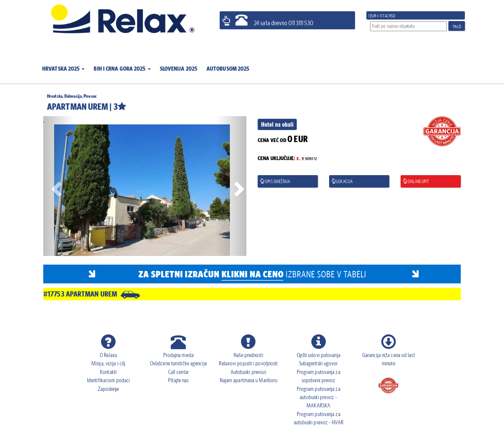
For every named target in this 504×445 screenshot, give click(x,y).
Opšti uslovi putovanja (319, 355)
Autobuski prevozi (249, 372)
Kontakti (108, 372)
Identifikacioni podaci (108, 380)
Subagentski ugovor (319, 363)
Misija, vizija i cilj (108, 363)
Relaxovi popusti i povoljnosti (248, 363)
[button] (63, 64)
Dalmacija (73, 96)
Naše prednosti (248, 355)
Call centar (178, 372)
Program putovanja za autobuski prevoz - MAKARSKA (319, 397)
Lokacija (342, 181)
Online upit (416, 181)
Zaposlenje (109, 389)
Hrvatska (55, 96)
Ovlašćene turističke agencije (178, 363)
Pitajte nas (178, 380)
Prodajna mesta (178, 355)
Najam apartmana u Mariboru (249, 380)
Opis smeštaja (275, 181)
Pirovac (90, 96)
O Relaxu (108, 355)
